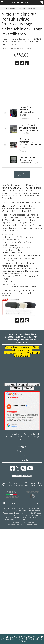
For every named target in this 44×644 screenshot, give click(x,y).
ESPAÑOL (28, 388)
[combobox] (22, 48)
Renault (4, 9)
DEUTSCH (34, 385)
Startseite (22, 451)
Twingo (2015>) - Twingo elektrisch (22, 9)
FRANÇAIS (16, 388)
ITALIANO (10, 385)
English (20, 503)
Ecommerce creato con (22, 525)
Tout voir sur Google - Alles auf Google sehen (22, 438)
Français (29, 503)
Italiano (38, 503)
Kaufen (22, 175)
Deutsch (11, 503)
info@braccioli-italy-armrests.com (22, 522)
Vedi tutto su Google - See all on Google (22, 434)
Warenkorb (22, 460)
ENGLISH (22, 385)
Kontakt (22, 456)
